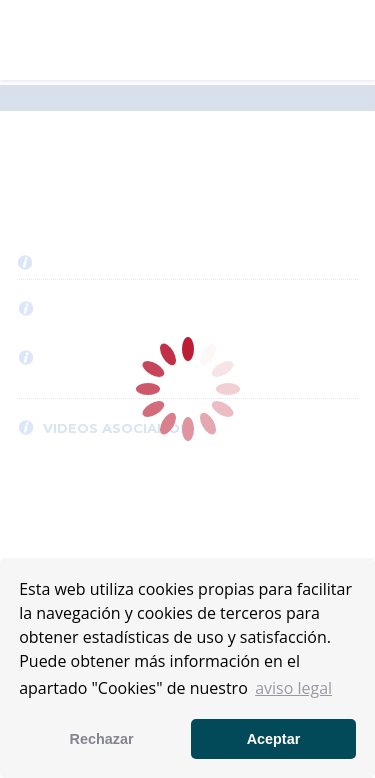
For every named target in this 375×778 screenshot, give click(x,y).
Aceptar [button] (274, 739)
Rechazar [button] (102, 739)
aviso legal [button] (293, 688)
